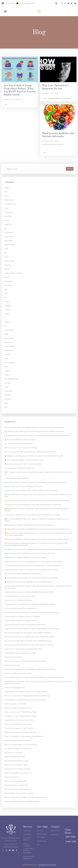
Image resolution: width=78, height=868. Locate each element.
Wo (6, 253)
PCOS (6, 249)
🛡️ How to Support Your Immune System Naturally (21, 448)
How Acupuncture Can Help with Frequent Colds (20, 468)
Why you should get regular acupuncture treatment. (21, 745)
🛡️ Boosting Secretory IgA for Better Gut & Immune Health (23, 464)
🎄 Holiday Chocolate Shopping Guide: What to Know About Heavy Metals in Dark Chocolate (34, 456)
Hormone (8, 265)
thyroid (7, 269)
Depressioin (8, 342)
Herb (6, 192)
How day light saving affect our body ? (17, 761)
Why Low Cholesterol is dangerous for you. (18, 708)
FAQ (38, 846)
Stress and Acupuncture (12, 665)
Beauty (7, 277)
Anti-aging (8, 285)
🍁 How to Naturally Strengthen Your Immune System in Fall (24, 460)
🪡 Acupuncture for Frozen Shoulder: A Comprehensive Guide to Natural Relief (29, 604)
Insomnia (8, 354)
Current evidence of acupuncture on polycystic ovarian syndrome (25, 700)
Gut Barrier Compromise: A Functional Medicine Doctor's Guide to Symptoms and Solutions (34, 562)
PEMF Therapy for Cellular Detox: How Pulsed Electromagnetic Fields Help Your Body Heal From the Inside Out (38, 473)
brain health (8, 391)
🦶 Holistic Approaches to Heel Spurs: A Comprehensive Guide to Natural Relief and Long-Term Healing (37, 501)
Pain (6, 326)
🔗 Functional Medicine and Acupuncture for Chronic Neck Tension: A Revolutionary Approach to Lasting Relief (38, 496)
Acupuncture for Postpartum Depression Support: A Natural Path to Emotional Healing (32, 629)
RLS (6, 294)
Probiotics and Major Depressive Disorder (18, 673)
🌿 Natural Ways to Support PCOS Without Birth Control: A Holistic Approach (29, 525)
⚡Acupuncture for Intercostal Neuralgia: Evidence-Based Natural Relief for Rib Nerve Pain (33, 505)
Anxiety (7, 322)
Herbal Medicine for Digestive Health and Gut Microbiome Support (25, 558)
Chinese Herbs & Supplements (28, 859)
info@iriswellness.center (27, 3)
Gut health (8, 383)
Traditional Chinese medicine (14, 273)
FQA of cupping (10, 363)
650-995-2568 (10, 3)
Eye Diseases (9, 233)
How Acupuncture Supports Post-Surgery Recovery (21, 608)
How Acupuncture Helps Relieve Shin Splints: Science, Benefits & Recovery (28, 641)
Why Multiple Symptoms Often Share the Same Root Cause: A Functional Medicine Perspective (34, 432)
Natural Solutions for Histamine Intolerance (18, 600)
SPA (6, 407)
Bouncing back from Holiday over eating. (18, 769)
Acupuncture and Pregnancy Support (16, 765)
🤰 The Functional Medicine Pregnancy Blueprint (20, 440)
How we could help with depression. (16, 781)
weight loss (8, 224)
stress (7, 208)
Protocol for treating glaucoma (15, 688)
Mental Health (9, 338)
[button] (7, 12)
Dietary (7, 314)
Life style (7, 310)
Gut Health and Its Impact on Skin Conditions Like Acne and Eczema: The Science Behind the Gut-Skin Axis (38, 549)
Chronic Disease (10, 261)
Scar (6, 196)
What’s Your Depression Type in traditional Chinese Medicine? (24, 736)
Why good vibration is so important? (16, 785)
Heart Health (8, 281)
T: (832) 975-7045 (9, 853)
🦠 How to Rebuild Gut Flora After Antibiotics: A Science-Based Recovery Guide (30, 553)
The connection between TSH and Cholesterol (19, 728)
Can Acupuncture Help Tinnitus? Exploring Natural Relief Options (25, 625)
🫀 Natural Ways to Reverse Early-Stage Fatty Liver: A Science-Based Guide (28, 582)
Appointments (55, 836)
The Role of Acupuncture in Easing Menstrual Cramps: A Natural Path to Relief (29, 637)
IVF (6, 298)
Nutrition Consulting (27, 853)
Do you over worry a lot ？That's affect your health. (21, 712)
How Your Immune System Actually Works (18, 444)
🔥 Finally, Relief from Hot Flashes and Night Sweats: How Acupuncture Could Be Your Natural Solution (37, 529)
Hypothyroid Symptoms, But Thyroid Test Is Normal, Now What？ (25, 661)
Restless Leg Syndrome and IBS (15, 757)
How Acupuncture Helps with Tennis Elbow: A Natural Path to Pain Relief (27, 633)
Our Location (41, 839)
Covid (6, 387)
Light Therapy (9, 330)
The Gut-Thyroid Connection (14, 657)
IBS (6, 289)
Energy (7, 188)
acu (6, 228)
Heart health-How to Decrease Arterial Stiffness (19, 720)
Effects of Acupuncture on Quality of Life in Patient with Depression (26, 797)
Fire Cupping (27, 840)
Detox (6, 367)
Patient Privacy (42, 843)
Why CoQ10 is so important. (14, 753)
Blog (6, 403)
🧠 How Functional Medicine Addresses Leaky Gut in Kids (23, 574)
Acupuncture (9, 212)
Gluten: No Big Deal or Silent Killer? (15, 704)
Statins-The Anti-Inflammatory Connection (18, 773)
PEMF (6, 334)
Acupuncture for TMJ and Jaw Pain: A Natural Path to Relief (23, 649)
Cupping (7, 371)
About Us (40, 836)
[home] (39, 12)
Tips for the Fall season (12, 777)
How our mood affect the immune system (18, 724)
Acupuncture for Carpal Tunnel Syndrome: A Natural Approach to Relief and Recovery (32, 612)
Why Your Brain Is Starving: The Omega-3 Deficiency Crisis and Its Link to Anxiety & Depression (34, 427)
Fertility (7, 302)
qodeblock (8, 399)
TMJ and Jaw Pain (10, 204)
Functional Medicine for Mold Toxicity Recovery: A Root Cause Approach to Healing (31, 570)
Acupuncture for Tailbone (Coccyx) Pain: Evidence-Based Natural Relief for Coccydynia (32, 515)
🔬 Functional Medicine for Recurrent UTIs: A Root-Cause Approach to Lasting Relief (31, 578)
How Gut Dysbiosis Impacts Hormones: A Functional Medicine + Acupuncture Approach (33, 566)
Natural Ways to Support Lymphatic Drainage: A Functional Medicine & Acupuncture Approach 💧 (35, 482)
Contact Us (54, 843)
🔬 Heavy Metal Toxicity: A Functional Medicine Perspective (23, 486)
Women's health (10, 245)
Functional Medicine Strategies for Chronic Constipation (22, 616)
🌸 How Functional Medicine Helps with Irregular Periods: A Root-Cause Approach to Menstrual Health (37, 539)
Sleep (6, 359)
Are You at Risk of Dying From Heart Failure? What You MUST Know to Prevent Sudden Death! (34, 677)
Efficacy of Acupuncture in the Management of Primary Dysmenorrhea (27, 696)
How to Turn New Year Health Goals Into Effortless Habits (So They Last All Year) (30, 452)
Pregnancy (8, 306)
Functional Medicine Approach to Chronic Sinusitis (21, 621)
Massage (8, 395)
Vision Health (9, 237)
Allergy (7, 375)
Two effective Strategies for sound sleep (17, 749)
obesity (7, 220)
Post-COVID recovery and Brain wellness (17, 789)
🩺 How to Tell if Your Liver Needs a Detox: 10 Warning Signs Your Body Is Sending (31, 490)
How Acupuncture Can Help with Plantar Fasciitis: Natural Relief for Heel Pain (29, 645)
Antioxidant (8, 216)
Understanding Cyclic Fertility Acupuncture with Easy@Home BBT (25, 692)
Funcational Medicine (11, 379)
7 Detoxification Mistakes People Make (17, 478)
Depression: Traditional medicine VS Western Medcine (22, 801)
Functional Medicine (27, 845)
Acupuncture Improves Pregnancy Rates (17, 740)
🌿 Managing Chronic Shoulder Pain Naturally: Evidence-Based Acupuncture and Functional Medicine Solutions (37, 510)
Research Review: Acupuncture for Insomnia (19, 793)
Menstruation (9, 241)
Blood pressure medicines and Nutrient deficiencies (21, 732)
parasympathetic (10, 346)
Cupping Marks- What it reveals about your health (20, 653)
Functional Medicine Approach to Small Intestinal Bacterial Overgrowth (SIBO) (29, 592)
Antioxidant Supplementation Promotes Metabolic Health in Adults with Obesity (30, 669)
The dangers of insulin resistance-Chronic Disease (21, 716)
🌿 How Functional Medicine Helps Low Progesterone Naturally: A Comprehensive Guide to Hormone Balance (37, 520)
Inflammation (9, 200)
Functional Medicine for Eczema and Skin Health (20, 596)
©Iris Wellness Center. (30, 865)
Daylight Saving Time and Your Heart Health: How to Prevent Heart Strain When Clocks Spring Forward (37, 436)
